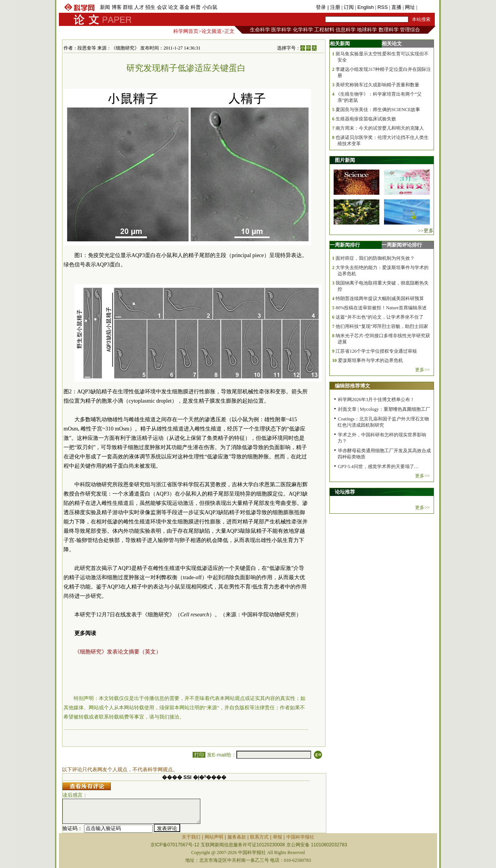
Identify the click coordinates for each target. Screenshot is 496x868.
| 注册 (334, 7)
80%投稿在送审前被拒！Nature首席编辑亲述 (381, 308)
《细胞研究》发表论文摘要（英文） (118, 652)
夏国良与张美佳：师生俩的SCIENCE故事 (378, 110)
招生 (150, 7)
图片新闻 (345, 160)
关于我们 (191, 837)
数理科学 (389, 30)
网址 (410, 7)
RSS (383, 7)
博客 (117, 7)
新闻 (105, 7)
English (366, 7)
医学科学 (281, 30)
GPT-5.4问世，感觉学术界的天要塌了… (378, 467)
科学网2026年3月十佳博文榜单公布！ (376, 400)
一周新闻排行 (345, 245)
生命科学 (260, 30)
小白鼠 (210, 7)
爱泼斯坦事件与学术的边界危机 (370, 360)
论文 (173, 7)
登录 (322, 7)
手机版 (426, 7)
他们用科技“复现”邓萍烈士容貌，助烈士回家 (382, 326)
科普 (196, 7)
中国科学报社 (300, 837)
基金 (184, 7)
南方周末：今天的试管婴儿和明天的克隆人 (380, 128)
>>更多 (426, 231)
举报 (277, 837)
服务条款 (237, 837)
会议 (162, 7)
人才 (139, 7)
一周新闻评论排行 (402, 245)
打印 (199, 755)
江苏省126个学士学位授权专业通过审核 (376, 351)
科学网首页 (186, 31)
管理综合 (410, 30)
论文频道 (212, 31)
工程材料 (324, 30)
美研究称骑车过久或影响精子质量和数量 (377, 85)
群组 (128, 7)
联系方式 (259, 837)
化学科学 (303, 30)
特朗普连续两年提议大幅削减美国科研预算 (380, 298)
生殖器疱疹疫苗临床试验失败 (366, 119)
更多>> (422, 370)
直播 (396, 7)
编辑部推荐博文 (352, 386)
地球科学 (367, 30)
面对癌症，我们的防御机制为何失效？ (375, 258)
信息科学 (346, 30)
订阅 (349, 7)
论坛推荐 (345, 492)
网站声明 (214, 837)
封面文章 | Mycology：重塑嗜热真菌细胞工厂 (384, 409)
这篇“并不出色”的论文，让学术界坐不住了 (380, 317)
